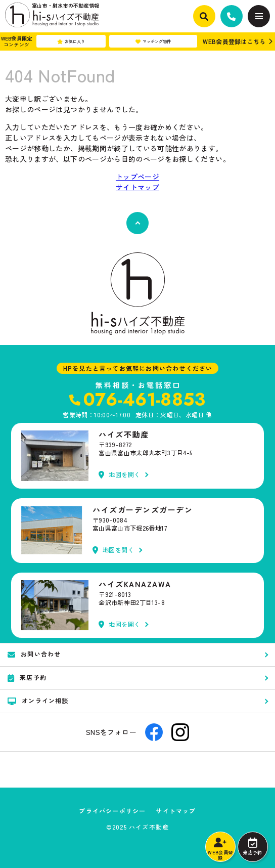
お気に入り (71, 41)
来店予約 (253, 847)
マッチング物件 (153, 41)
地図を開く (120, 475)
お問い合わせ (34, 654)
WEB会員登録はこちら (234, 41)
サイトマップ (137, 187)
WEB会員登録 (220, 849)
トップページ (137, 177)
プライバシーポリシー (112, 811)
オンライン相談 (38, 701)
